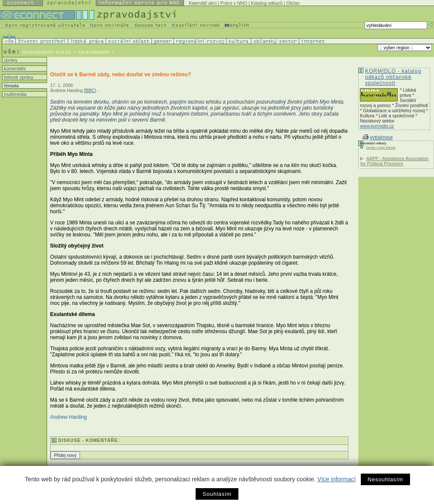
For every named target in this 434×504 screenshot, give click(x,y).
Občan (293, 3)
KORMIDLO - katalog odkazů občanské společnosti (393, 77)
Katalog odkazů (267, 3)
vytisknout (378, 137)
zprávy (10, 60)
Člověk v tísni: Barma (381, 148)
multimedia (15, 94)
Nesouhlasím (385, 479)
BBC (90, 90)
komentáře (14, 69)
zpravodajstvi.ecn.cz (47, 52)
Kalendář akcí (203, 3)
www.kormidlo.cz (377, 126)
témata (11, 86)
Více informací (336, 479)
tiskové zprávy (18, 77)
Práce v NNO (234, 3)
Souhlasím (217, 494)
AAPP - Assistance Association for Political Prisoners (395, 161)
